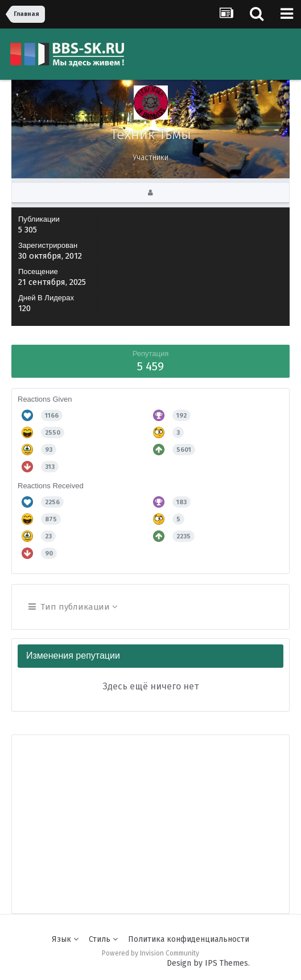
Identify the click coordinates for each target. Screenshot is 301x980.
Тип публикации (73, 607)
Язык (65, 939)
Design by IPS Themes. (208, 963)
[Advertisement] (156, 815)
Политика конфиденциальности (189, 939)
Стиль (103, 939)
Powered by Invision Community (150, 953)
